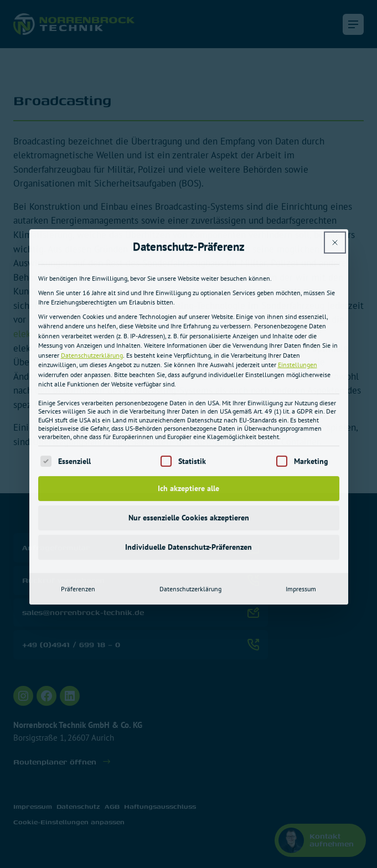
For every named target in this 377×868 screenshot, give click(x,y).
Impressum (301, 486)
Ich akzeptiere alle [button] (188, 386)
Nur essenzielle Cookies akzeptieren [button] (189, 415)
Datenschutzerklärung (92, 253)
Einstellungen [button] (298, 263)
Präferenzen (78, 486)
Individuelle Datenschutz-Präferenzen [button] (188, 445)
